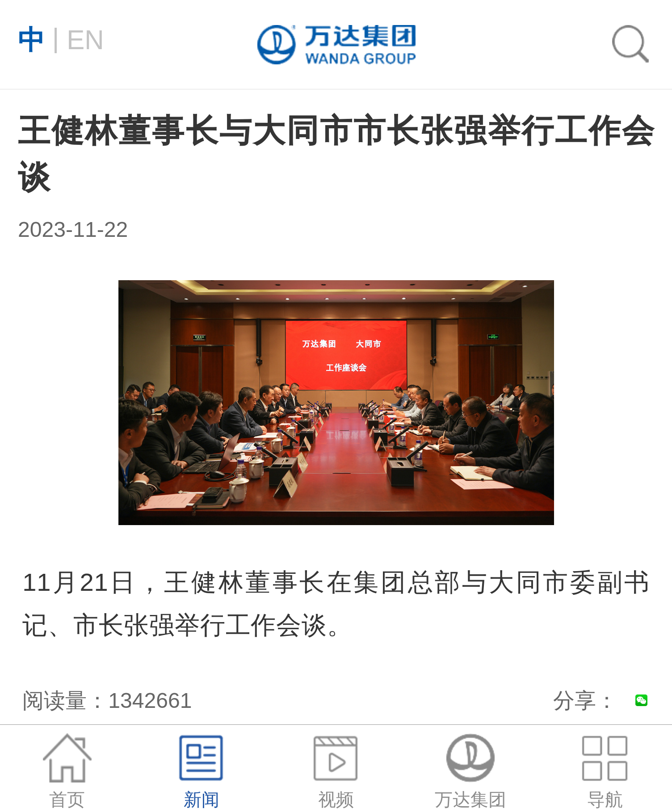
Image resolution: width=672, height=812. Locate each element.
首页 (67, 771)
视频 (336, 771)
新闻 (202, 771)
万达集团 (470, 771)
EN (61, 39)
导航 (605, 771)
